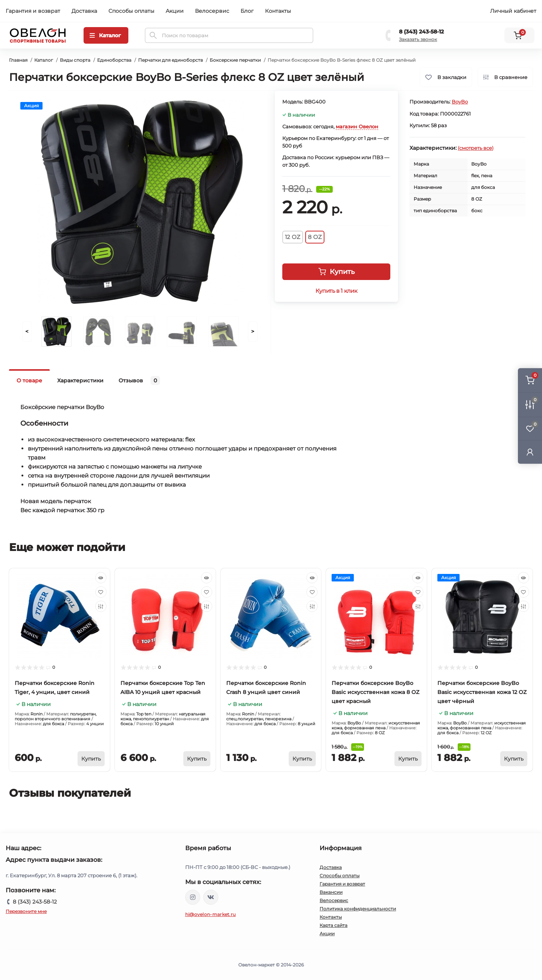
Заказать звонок (418, 39)
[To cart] (91, 759)
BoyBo (460, 102)
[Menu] (106, 35)
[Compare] (101, 606)
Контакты (278, 11)
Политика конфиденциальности (358, 909)
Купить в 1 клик (336, 291)
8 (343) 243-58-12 (421, 32)
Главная (18, 60)
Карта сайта (333, 925)
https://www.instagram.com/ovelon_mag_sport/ (193, 897)
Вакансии (331, 892)
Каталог (44, 60)
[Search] (153, 35)
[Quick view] (101, 578)
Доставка (84, 11)
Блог (247, 11)
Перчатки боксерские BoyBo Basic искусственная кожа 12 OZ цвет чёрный (482, 692)
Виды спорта (75, 60)
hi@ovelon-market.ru (211, 914)
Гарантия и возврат (33, 11)
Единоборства (114, 60)
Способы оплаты (131, 11)
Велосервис (212, 11)
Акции (175, 11)
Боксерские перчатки (235, 60)
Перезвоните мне (26, 911)
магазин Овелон (357, 126)
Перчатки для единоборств (171, 60)
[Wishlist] (101, 592)
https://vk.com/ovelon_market (211, 897)
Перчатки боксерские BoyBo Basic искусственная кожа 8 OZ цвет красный (375, 692)
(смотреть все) (476, 148)
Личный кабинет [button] (513, 11)
